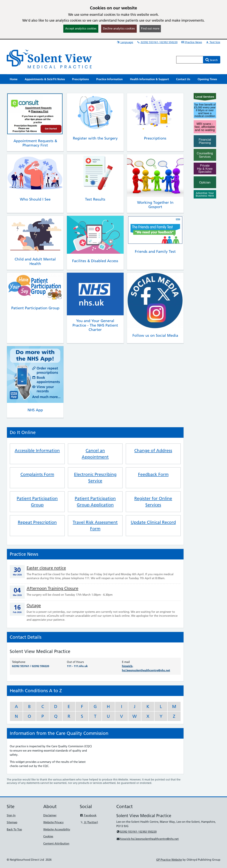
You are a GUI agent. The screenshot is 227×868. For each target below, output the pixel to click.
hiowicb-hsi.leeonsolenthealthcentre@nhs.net (147, 839)
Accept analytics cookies (81, 28)
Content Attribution (56, 843)
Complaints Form (37, 474)
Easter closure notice (46, 568)
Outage (34, 606)
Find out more (150, 28)
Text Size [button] (213, 42)
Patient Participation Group (37, 502)
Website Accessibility (57, 829)
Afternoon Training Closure (52, 588)
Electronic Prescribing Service (95, 478)
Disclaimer (50, 815)
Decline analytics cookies (119, 28)
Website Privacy (53, 822)
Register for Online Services (153, 502)
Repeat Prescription (37, 522)
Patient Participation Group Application (95, 502)
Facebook (88, 815)
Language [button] (125, 42)
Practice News (192, 42)
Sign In (11, 815)
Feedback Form (153, 474)
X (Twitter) (89, 822)
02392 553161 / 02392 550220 (157, 42)
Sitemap (12, 822)
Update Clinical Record (153, 522)
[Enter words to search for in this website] (190, 60)
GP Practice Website (169, 860)
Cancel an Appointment (95, 454)
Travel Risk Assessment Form (95, 525)
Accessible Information (37, 451)
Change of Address (153, 451)
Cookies (48, 836)
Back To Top (14, 829)
